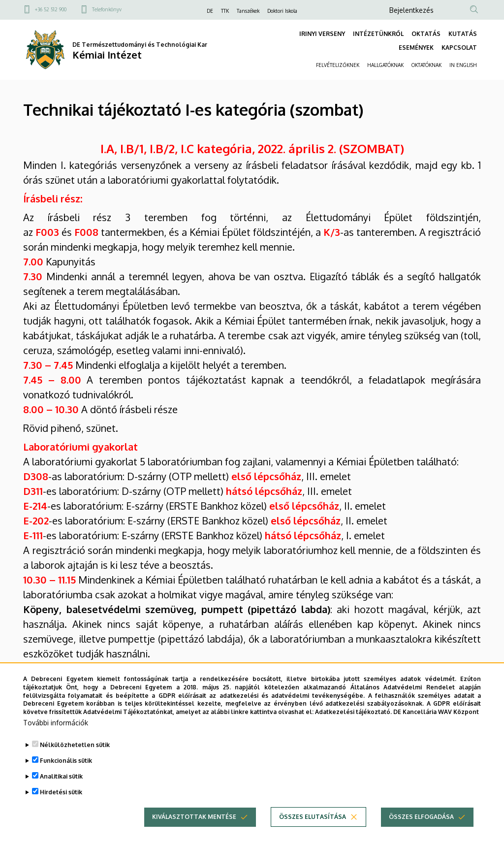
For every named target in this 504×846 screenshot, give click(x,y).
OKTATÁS (426, 34)
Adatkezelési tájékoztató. (353, 729)
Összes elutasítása (313, 834)
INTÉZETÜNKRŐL (378, 34)
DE (210, 11)
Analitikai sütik (61, 794)
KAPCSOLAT (459, 48)
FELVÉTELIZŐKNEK (338, 65)
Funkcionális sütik (66, 778)
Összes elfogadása (421, 834)
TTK (225, 11)
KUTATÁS (463, 34)
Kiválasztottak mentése (194, 834)
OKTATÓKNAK (426, 65)
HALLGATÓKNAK (385, 65)
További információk (56, 740)
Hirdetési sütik (61, 809)
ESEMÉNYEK (416, 48)
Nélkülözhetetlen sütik (75, 762)
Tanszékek (248, 11)
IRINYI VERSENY (322, 34)
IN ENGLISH (463, 65)
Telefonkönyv (107, 9)
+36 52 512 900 (51, 9)
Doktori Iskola (282, 11)
